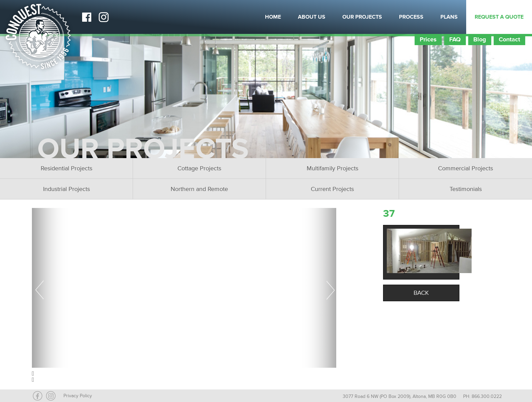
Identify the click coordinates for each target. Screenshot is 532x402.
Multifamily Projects (332, 168)
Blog (480, 39)
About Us (312, 17)
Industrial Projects (66, 189)
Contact (509, 39)
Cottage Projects (199, 168)
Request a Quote (499, 17)
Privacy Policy (78, 396)
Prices (428, 39)
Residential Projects (66, 168)
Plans (449, 17)
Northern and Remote (199, 189)
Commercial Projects (465, 168)
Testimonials (466, 189)
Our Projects (362, 17)
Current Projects (332, 189)
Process (411, 17)
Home (273, 17)
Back (421, 293)
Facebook (87, 17)
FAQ (455, 39)
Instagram (103, 17)
